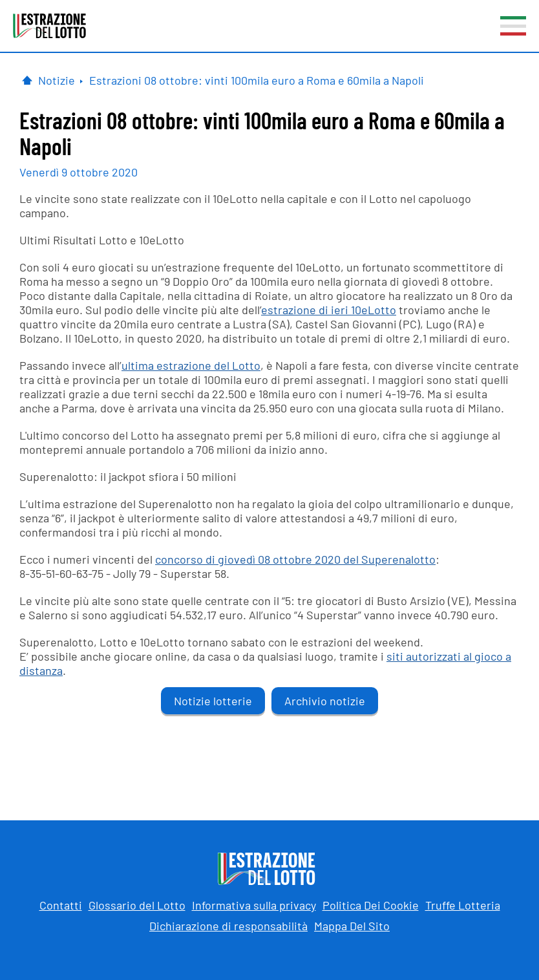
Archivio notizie (325, 701)
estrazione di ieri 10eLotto (329, 310)
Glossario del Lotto (137, 905)
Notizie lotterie (213, 701)
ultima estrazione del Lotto (191, 365)
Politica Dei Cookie (371, 905)
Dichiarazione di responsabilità (228, 926)
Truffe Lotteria (463, 905)
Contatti (61, 905)
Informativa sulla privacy (254, 905)
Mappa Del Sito (352, 926)
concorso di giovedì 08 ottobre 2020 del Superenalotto (295, 559)
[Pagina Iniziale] (27, 80)
